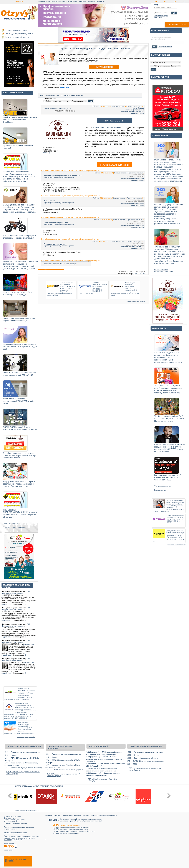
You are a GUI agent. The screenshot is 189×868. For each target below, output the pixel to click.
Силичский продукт (68, 264)
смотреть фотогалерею (134, 110)
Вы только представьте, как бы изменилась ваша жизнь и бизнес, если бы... (168, 477)
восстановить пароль (161, 16)
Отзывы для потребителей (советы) (19, 34)
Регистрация (63, 1)
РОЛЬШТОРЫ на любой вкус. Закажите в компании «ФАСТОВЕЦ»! (20, 428)
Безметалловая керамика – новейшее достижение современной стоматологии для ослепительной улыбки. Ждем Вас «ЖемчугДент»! (20, 265)
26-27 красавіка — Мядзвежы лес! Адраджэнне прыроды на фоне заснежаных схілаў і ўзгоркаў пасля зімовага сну (168, 389)
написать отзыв (177, 24)
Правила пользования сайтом (15, 823)
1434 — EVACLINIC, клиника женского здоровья (64, 770)
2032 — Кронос (11, 755)
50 (136, 274)
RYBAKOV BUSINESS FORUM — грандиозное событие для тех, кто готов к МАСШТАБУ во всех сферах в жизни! (169, 448)
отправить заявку (10, 829)
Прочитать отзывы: (134, 106)
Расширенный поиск (165, 47)
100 (140, 274)
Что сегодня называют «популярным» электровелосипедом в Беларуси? (20, 237)
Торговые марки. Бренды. (75, 49)
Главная (42, 1)
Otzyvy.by (17, 816)
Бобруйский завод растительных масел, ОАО (62, 176)
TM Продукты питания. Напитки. (16, 592)
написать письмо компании (133, 112)
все (144, 274)
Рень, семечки (49, 201)
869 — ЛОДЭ (132, 764)
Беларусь (19, 1)
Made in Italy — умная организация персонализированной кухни (19, 319)
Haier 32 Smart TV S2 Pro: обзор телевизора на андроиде (18, 293)
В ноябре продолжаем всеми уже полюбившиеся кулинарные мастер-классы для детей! (20, 455)
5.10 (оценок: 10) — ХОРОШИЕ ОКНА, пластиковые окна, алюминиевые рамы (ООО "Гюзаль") (105, 759)
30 (133, 274)
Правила (92, 1)
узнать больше (138, 108)
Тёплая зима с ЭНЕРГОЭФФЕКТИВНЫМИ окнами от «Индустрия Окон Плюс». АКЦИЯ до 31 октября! (20, 513)
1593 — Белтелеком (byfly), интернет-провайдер (23, 768)
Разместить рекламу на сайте (15, 832)
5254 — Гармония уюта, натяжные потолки (63, 754)
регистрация (158, 17)
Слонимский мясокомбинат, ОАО (57, 109)
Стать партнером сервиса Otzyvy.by (28, 810)
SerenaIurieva (29, 644)
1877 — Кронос (133, 755)
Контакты (101, 1)
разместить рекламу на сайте (26, 737)
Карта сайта (112, 815)
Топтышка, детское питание (55, 244)
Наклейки (73, 1)
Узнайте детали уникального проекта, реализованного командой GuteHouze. (20, 120)
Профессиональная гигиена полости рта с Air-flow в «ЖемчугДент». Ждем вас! (20, 347)
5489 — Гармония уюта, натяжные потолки (22, 752)
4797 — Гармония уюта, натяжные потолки (145, 752)
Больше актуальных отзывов (16, 30)
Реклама (83, 1)
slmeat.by (47, 153)
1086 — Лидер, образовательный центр (143, 758)
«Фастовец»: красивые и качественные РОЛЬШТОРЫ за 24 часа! (19, 401)
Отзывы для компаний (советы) (17, 37)
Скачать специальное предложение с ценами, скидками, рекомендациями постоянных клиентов (22, 838)
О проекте (51, 1)
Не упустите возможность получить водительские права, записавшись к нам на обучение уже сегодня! (19, 484)
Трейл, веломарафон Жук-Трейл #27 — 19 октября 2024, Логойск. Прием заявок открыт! (169, 419)
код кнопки (8, 850)
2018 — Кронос (51, 757)
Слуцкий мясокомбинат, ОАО (56, 222)
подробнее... (6, 604)
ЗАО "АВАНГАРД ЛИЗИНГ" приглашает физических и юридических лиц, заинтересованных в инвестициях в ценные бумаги (168, 357)
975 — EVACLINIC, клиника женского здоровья (145, 761)
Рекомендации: (118, 106)
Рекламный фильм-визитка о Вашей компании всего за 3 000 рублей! (20, 374)
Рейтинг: (95, 106)
